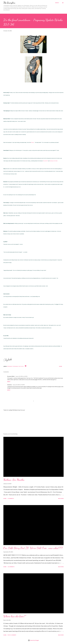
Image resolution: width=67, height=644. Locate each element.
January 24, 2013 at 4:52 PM (21, 376)
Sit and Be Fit (46, 161)
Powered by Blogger (33, 640)
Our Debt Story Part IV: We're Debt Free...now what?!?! (33, 548)
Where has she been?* (15, 616)
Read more (61, 498)
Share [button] (61, 366)
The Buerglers (9, 3)
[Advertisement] (33, 422)
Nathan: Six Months (14, 480)
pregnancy (10, 366)
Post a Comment (12, 635)
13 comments (11, 567)
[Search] (57, 3)
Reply (9, 382)
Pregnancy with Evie (18, 366)
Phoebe (32, 143)
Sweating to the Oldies (54, 161)
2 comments (11, 498)
